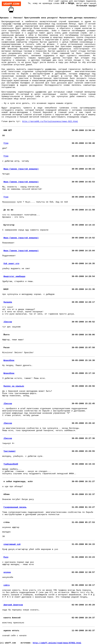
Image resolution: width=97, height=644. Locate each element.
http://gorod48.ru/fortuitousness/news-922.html (50, 121)
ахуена (7, 572)
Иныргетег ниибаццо (14, 276)
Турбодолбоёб (11, 464)
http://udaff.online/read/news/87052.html (57, 643)
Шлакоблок (9, 360)
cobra (7, 585)
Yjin (6, 143)
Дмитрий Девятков (13, 605)
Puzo (6, 557)
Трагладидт (10, 451)
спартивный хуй (12, 544)
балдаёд (8, 302)
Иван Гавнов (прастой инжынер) (21, 169)
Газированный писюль (15, 507)
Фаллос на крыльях (14, 386)
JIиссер (8, 322)
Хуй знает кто (11, 264)
